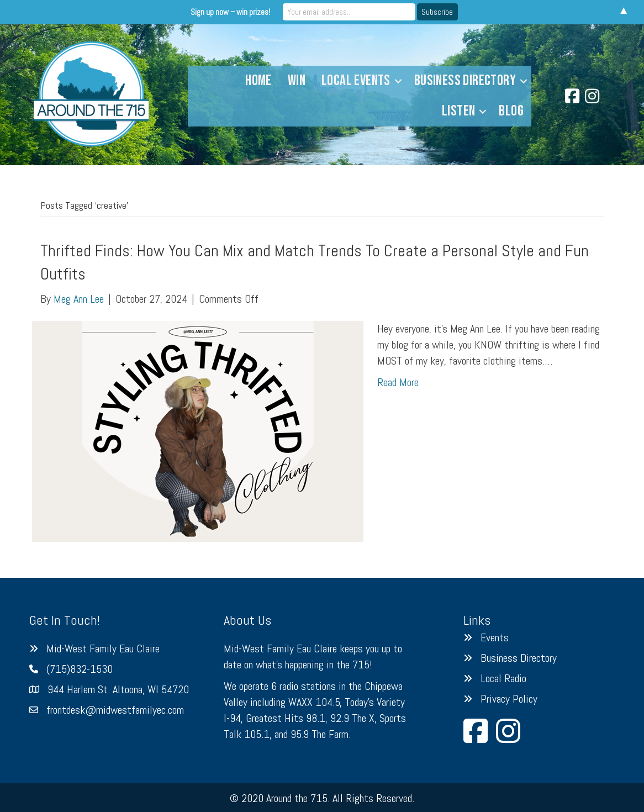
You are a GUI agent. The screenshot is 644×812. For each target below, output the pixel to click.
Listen (458, 111)
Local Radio (503, 678)
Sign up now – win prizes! (230, 12)
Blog (511, 111)
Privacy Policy (509, 699)
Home (258, 81)
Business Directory (465, 81)
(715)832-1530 (80, 669)
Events (495, 637)
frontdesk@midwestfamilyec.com (115, 710)
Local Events (356, 81)
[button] (398, 81)
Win (297, 81)
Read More (398, 382)
